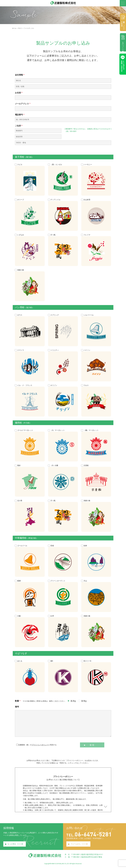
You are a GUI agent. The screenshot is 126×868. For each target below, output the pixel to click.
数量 (41, 702)
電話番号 (20, 115)
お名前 (19, 93)
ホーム (14, 29)
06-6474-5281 (91, 835)
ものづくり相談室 (123, 43)
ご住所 (19, 126)
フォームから (78, 845)
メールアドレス (23, 104)
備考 (17, 707)
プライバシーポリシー (40, 746)
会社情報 (20, 75)
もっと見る (14, 845)
